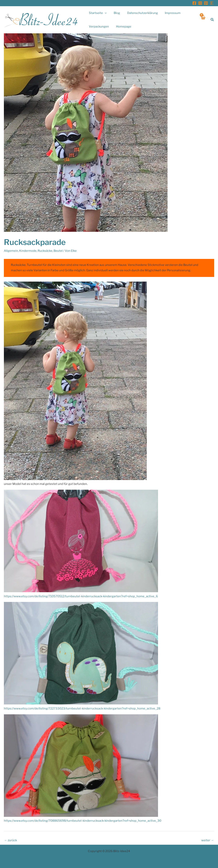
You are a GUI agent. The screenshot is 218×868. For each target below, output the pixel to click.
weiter (208, 840)
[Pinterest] (206, 3)
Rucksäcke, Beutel (50, 251)
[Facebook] (194, 3)
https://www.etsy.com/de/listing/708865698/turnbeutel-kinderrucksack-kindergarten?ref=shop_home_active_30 (83, 821)
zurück (11, 840)
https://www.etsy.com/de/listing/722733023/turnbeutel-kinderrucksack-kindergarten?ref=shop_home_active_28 (82, 709)
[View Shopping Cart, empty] (203, 20)
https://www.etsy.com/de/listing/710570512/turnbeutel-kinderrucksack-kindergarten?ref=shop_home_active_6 (81, 596)
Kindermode (28, 251)
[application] (104, 13)
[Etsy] (212, 3)
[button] (212, 20)
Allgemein (11, 251)
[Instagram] (200, 3)
